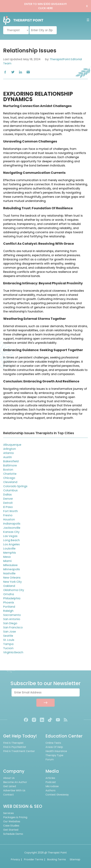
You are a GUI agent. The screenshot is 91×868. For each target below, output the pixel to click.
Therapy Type (54, 755)
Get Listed (10, 786)
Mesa (7, 557)
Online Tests (53, 743)
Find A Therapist (13, 743)
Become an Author (15, 782)
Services (8, 813)
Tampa (8, 644)
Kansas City (11, 532)
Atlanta (8, 453)
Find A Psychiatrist (15, 747)
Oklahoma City (14, 590)
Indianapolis (12, 524)
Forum (50, 759)
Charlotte (10, 474)
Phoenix (9, 603)
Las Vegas (10, 536)
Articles (50, 778)
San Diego (10, 623)
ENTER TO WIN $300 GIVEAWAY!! (45, 6)
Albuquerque (12, 445)
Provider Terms (34, 859)
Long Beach (11, 540)
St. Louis (9, 640)
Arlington (10, 449)
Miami (7, 561)
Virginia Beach (13, 652)
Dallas (7, 495)
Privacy (15, 859)
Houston (9, 519)
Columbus (10, 490)
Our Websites (12, 821)
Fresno (8, 515)
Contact (8, 795)
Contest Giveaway (57, 795)
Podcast (51, 782)
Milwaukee (10, 565)
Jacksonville (12, 528)
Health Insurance (56, 751)
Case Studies (11, 826)
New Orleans (12, 578)
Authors (50, 790)
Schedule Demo (13, 834)
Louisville (9, 549)
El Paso (8, 507)
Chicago (9, 478)
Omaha (9, 594)
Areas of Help (54, 747)
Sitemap (75, 859)
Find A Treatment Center (19, 751)
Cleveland (10, 482)
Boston (8, 470)
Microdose (52, 786)
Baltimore (10, 465)
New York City (12, 582)
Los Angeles (11, 544)
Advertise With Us (14, 790)
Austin (8, 457)
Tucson (8, 648)
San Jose (10, 632)
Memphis (10, 553)
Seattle (8, 636)
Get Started (11, 830)
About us (9, 778)
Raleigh (8, 611)
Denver (8, 499)
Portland (9, 607)
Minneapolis (12, 569)
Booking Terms (56, 859)
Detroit (8, 503)
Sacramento (12, 615)
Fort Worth (10, 511)
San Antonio (12, 619)
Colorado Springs (15, 486)
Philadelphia (12, 598)
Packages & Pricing (15, 817)
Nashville (9, 573)
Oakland (9, 586)
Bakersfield (11, 461)
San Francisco (13, 627)
